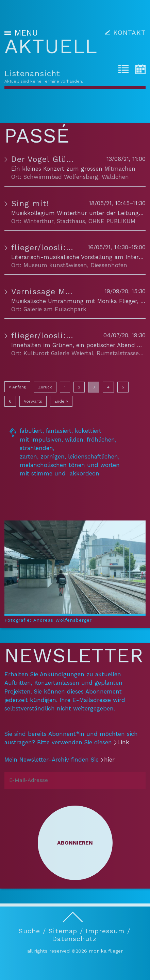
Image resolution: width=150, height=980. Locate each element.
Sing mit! (30, 204)
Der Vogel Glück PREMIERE (65, 159)
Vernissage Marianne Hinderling (76, 292)
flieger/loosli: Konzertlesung (69, 248)
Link (123, 742)
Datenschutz (74, 939)
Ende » (61, 401)
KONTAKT (129, 33)
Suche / (32, 931)
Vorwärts (33, 401)
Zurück (45, 387)
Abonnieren (75, 843)
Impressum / (108, 931)
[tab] (123, 70)
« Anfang (17, 387)
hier (109, 760)
